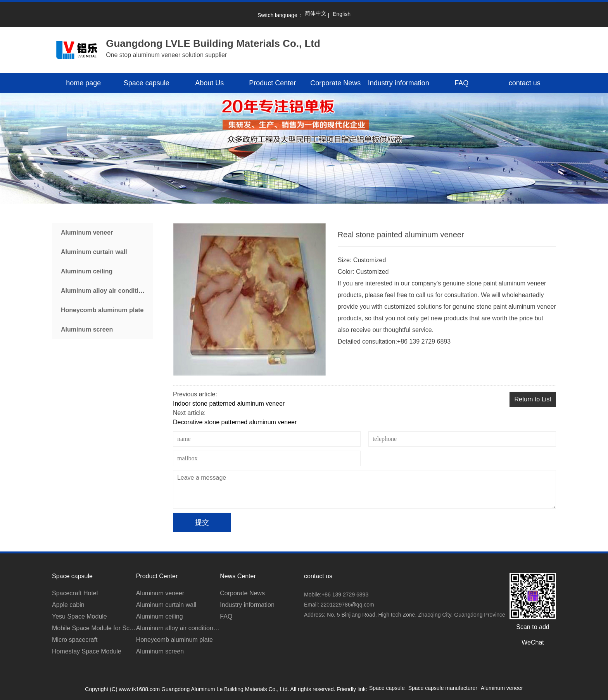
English (342, 14)
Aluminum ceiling (87, 271)
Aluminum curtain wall (94, 252)
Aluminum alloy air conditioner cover (107, 291)
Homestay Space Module (87, 651)
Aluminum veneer (87, 232)
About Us (209, 83)
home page (83, 83)
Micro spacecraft (75, 640)
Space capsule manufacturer (443, 688)
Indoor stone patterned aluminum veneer (229, 404)
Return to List (533, 399)
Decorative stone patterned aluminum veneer (235, 422)
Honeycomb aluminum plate (102, 310)
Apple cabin (68, 605)
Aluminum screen (87, 329)
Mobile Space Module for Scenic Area (94, 628)
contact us (525, 83)
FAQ (461, 83)
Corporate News (335, 83)
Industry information (399, 83)
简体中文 (316, 13)
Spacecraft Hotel (75, 593)
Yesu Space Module (79, 616)
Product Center (272, 83)
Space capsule (147, 83)
